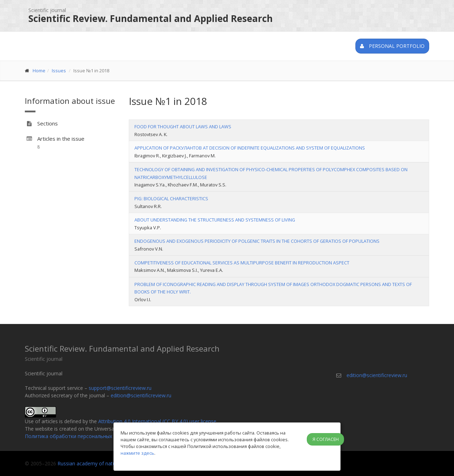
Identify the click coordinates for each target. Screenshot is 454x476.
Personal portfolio (392, 46)
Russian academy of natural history (98, 463)
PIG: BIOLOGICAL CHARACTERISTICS (171, 198)
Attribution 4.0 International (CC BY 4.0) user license (157, 421)
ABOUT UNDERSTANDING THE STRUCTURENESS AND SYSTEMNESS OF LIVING (215, 220)
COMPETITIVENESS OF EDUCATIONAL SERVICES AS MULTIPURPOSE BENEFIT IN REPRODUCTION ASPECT (242, 263)
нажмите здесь (137, 453)
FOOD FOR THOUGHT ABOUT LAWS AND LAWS (183, 127)
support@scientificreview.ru (120, 388)
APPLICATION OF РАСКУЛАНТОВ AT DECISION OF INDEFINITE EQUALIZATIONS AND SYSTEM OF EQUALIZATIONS (250, 148)
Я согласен (326, 439)
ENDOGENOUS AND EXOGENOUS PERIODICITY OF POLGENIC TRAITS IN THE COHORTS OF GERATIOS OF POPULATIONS (257, 241)
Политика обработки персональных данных (78, 436)
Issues (59, 71)
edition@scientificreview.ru (141, 395)
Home (39, 71)
